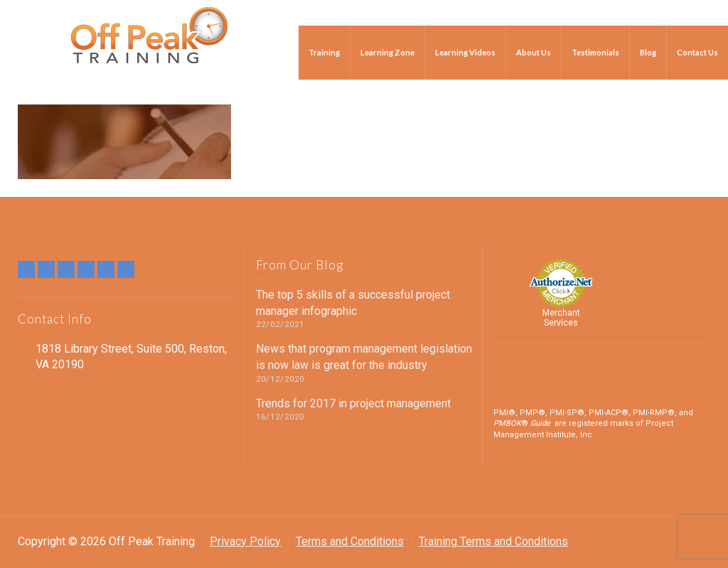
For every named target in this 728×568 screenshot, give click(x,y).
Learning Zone (387, 52)
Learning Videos (465, 52)
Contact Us (697, 52)
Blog (648, 52)
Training (324, 52)
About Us (534, 52)
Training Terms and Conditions (493, 541)
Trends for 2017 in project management (353, 403)
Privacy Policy (245, 541)
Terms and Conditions (350, 541)
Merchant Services (561, 318)
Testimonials (595, 52)
